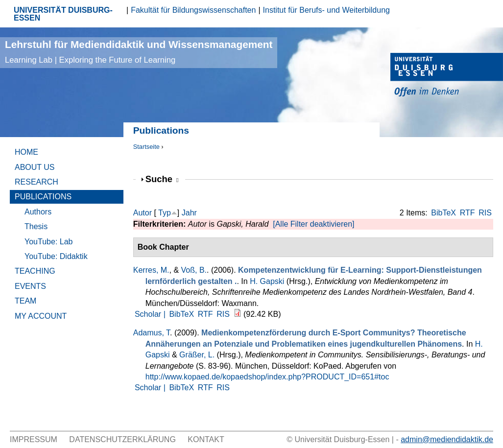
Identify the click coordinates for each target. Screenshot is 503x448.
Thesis (36, 226)
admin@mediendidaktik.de (447, 439)
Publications (43, 197)
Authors (38, 212)
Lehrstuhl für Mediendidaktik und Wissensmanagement (139, 52)
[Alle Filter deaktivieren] (313, 224)
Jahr (189, 213)
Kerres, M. (151, 270)
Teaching (35, 271)
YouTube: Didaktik (56, 256)
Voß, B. (194, 270)
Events (30, 286)
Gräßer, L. (197, 355)
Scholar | (151, 314)
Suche (162, 179)
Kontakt (206, 439)
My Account (41, 316)
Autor (143, 213)
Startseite (146, 147)
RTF (467, 213)
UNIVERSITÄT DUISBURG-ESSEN (63, 14)
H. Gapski (267, 281)
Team (25, 301)
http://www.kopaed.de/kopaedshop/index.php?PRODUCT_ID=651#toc (267, 377)
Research (36, 182)
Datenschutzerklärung (122, 439)
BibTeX (443, 213)
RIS (485, 213)
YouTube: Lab (48, 242)
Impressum (34, 439)
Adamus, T (152, 333)
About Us (35, 167)
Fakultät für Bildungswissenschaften (193, 10)
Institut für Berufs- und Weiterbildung (326, 10)
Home (26, 152)
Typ (165, 213)
